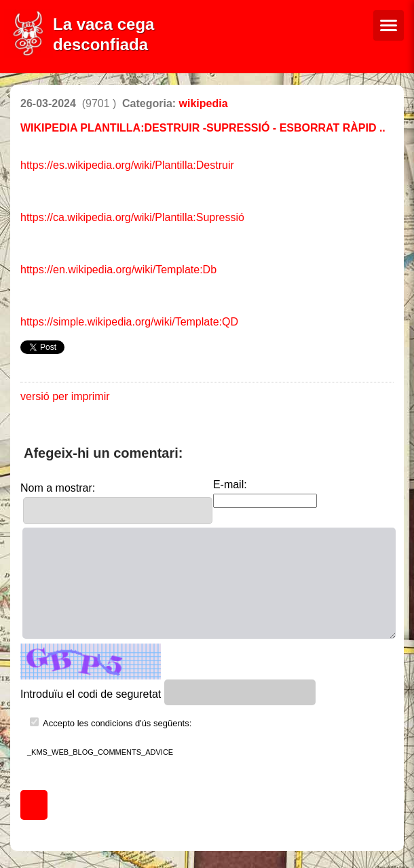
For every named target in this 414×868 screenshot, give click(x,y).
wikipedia (204, 103)
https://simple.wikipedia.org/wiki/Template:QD (129, 322)
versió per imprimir (65, 396)
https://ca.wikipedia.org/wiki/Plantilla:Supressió (132, 217)
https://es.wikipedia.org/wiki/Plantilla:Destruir (127, 165)
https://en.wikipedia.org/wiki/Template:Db (118, 270)
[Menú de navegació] (389, 25)
